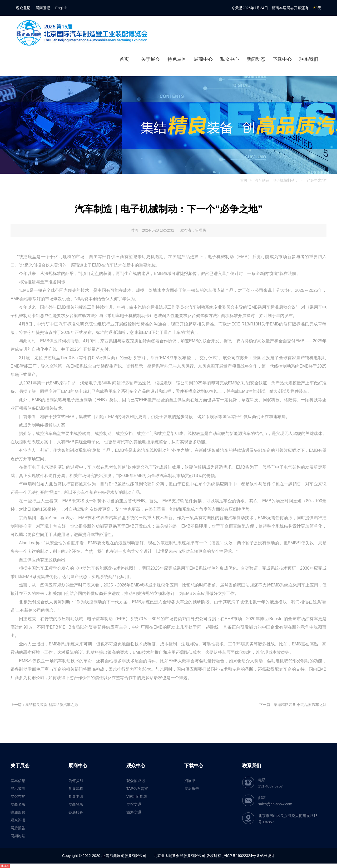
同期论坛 (18, 836)
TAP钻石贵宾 (137, 789)
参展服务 (76, 812)
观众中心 (230, 59)
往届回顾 (18, 812)
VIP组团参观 (137, 796)
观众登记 (23, 8)
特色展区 (177, 59)
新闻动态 (256, 59)
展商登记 (43, 8)
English (61, 8)
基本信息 (18, 781)
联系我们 (309, 59)
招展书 (190, 781)
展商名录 (18, 804)
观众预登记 (136, 781)
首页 (124, 59)
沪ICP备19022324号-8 (241, 856)
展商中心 (203, 59)
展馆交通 (134, 804)
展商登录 (76, 804)
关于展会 (151, 59)
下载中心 (282, 59)
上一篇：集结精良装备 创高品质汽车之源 (44, 705)
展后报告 (18, 828)
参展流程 (76, 789)
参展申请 (76, 796)
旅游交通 (134, 812)
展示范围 (18, 789)
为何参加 (76, 781)
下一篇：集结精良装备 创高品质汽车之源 (293, 705)
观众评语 (18, 820)
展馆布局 (18, 796)
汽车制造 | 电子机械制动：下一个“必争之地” (290, 180)
